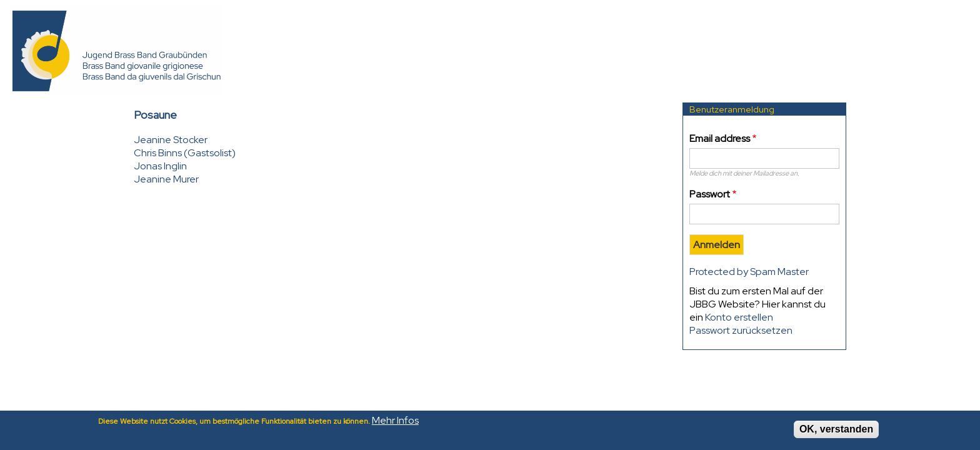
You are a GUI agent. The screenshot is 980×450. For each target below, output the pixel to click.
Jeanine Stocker (171, 140)
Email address (720, 138)
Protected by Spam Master (749, 272)
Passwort (710, 194)
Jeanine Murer (166, 179)
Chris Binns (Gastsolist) (185, 153)
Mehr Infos (395, 423)
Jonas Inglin (160, 166)
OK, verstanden (836, 432)
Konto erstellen (739, 317)
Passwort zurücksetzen (741, 330)
